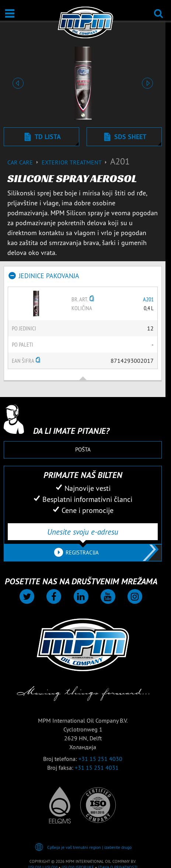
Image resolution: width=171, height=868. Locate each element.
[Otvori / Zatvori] (10, 13)
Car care (25, 162)
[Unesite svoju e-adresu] (83, 532)
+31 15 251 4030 (100, 759)
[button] (18, 83)
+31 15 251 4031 (97, 768)
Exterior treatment (76, 162)
